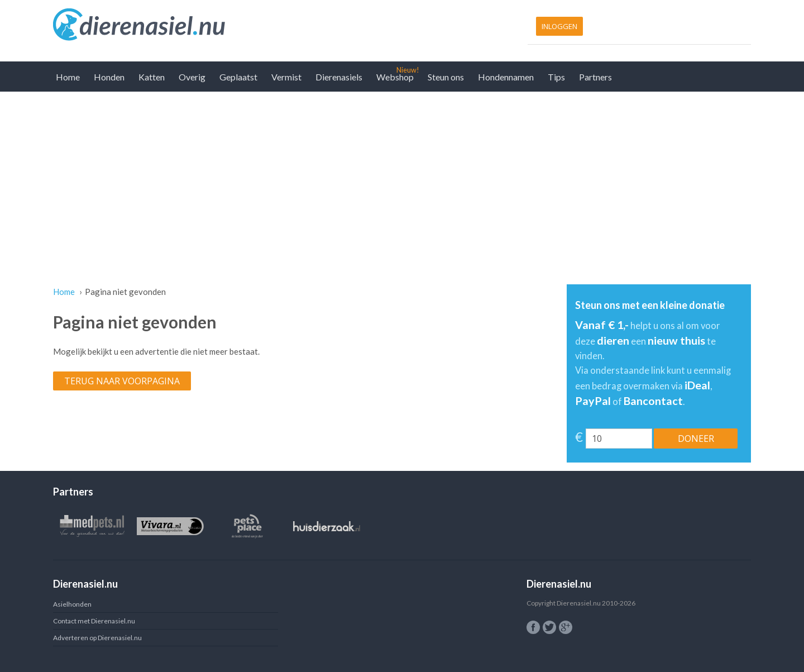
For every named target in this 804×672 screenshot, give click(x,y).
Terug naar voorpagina (122, 381)
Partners (595, 77)
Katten (152, 77)
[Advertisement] (402, 175)
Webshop (395, 77)
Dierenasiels (339, 77)
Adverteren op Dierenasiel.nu (97, 638)
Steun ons (446, 77)
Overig (192, 77)
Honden (109, 77)
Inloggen (559, 26)
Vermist (286, 77)
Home (68, 77)
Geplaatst (238, 77)
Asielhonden (72, 604)
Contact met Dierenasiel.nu (94, 621)
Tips (556, 77)
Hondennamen (506, 77)
